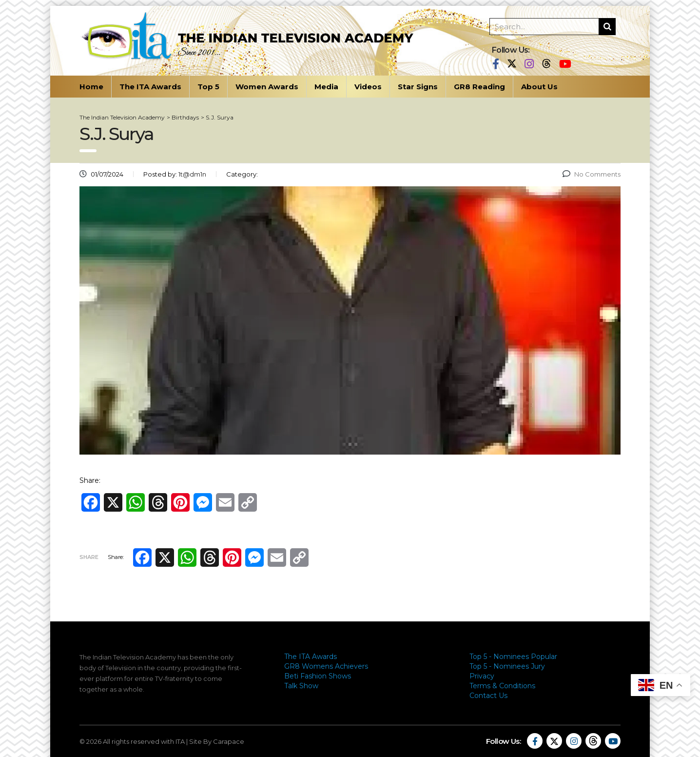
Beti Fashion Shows (318, 676)
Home (91, 87)
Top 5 (208, 87)
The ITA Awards (150, 87)
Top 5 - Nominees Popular (513, 657)
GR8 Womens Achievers (326, 666)
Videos (368, 87)
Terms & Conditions (502, 686)
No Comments (592, 174)
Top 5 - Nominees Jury (507, 666)
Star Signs (418, 87)
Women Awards (267, 87)
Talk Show (301, 686)
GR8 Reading (479, 87)
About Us (539, 87)
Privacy (482, 676)
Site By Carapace (217, 741)
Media (326, 87)
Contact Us (488, 696)
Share (89, 557)
